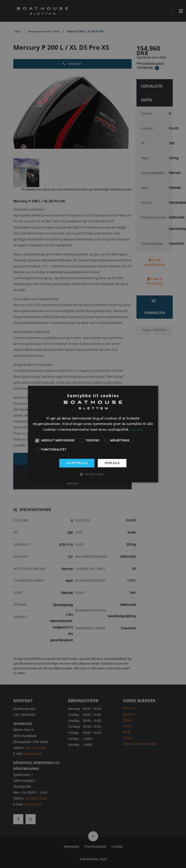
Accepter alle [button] (77, 463)
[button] (93, 474)
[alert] (93, 434)
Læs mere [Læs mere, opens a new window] (137, 430)
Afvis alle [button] (112, 463)
